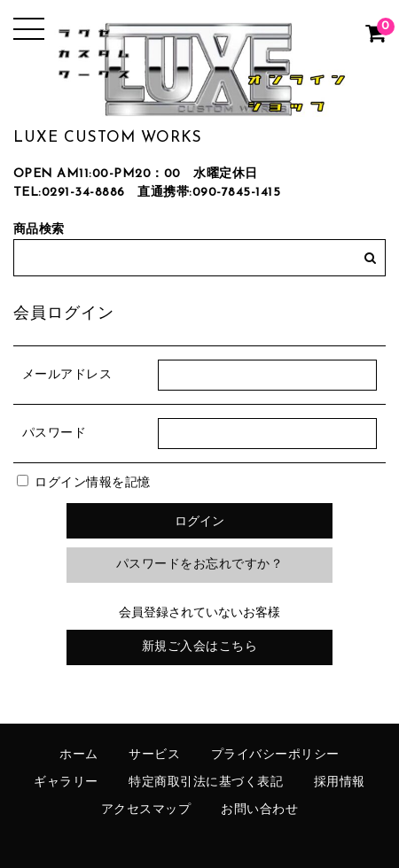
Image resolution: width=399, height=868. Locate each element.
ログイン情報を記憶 (84, 483)
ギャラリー (66, 783)
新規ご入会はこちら (200, 647)
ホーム (79, 755)
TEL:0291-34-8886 (69, 193)
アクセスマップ (146, 810)
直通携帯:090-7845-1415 (209, 193)
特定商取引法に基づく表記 (206, 783)
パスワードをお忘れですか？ (200, 565)
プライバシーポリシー (275, 755)
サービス (154, 755)
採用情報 (340, 783)
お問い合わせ (259, 810)
